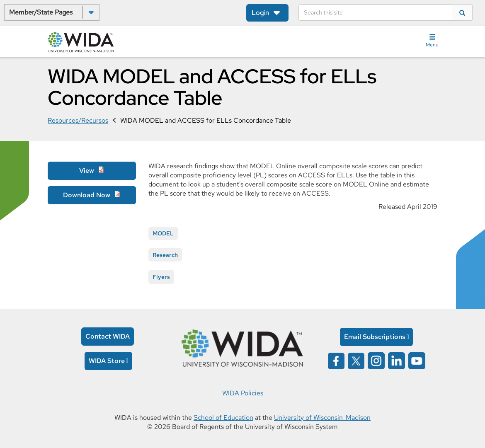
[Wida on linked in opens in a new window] (396, 360)
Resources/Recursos (78, 120)
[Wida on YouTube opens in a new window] (417, 360)
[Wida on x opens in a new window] (356, 360)
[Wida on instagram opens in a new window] (376, 360)
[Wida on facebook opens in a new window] (336, 360)
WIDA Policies (243, 393)
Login (260, 13)
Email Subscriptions (375, 337)
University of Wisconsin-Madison (322, 418)
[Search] (375, 12)
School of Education (223, 418)
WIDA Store (107, 361)
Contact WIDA (108, 336)
